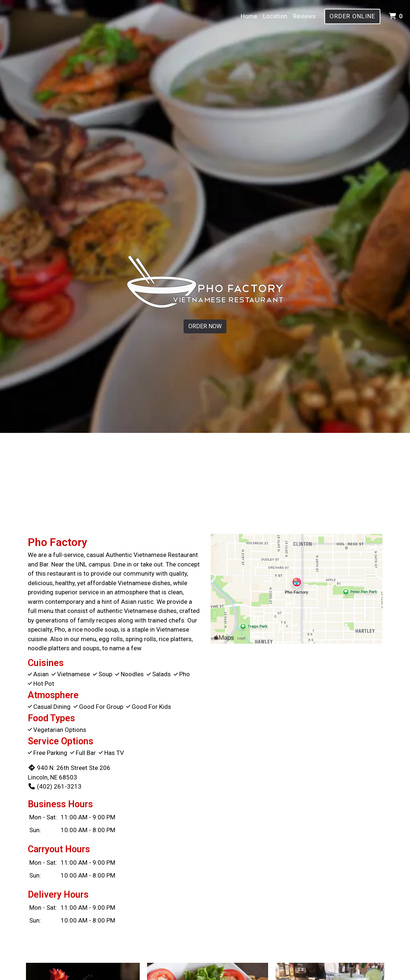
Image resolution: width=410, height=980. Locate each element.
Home (249, 16)
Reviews (304, 16)
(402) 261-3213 (55, 786)
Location (275, 16)
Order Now (205, 326)
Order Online (352, 16)
